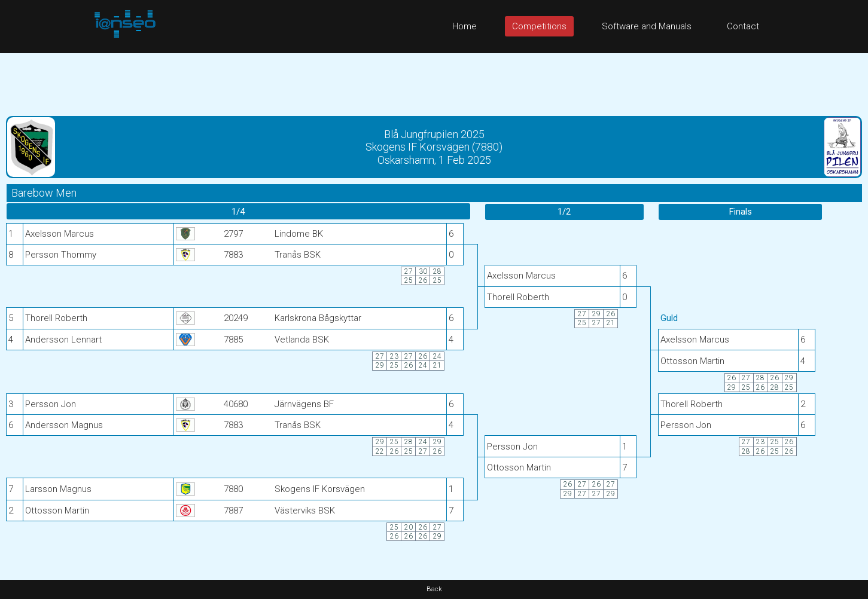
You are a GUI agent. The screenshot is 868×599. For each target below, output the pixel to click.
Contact (743, 26)
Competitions (539, 26)
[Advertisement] (434, 80)
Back (434, 589)
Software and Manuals (647, 26)
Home (465, 26)
